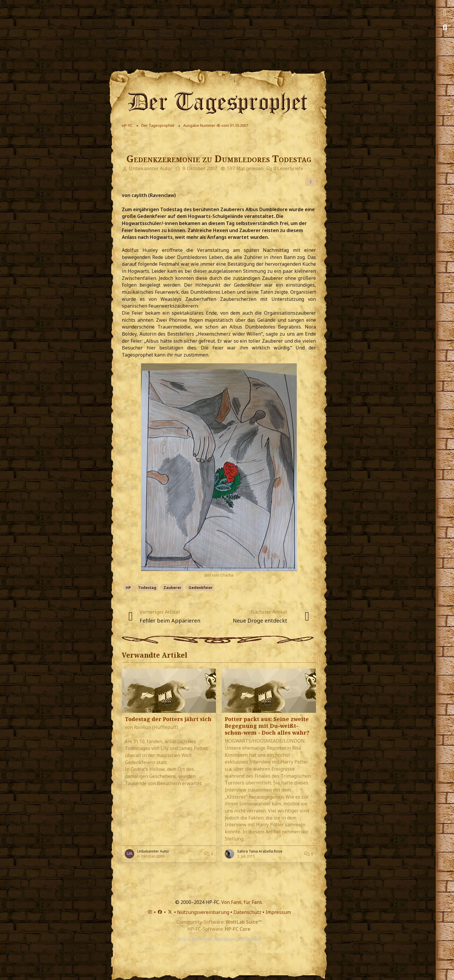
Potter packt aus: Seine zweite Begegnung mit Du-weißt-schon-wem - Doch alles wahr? (267, 726)
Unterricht (211, 36)
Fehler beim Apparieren (170, 620)
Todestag (147, 587)
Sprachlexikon (265, 33)
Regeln (158, 43)
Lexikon (259, 28)
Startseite (160, 18)
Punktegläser (214, 46)
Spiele (107, 53)
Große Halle (213, 21)
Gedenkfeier (201, 587)
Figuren (108, 23)
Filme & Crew (113, 43)
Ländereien (212, 26)
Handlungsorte (115, 38)
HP (128, 587)
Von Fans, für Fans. (242, 902)
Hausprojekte (164, 23)
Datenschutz (247, 912)
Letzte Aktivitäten (167, 33)
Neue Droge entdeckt (260, 620)
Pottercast (261, 23)
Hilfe (156, 48)
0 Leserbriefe (288, 168)
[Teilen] (311, 182)
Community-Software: (219, 922)
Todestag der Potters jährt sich (168, 719)
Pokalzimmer (214, 41)
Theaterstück (114, 48)
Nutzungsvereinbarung (203, 912)
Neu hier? (311, 18)
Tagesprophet (265, 18)
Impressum (278, 912)
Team (157, 28)
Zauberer (172, 587)
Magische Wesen (117, 28)
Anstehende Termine (271, 38)
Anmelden (312, 28)
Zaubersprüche (115, 33)
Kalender (160, 38)
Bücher (108, 18)
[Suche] (445, 27)
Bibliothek (211, 31)
